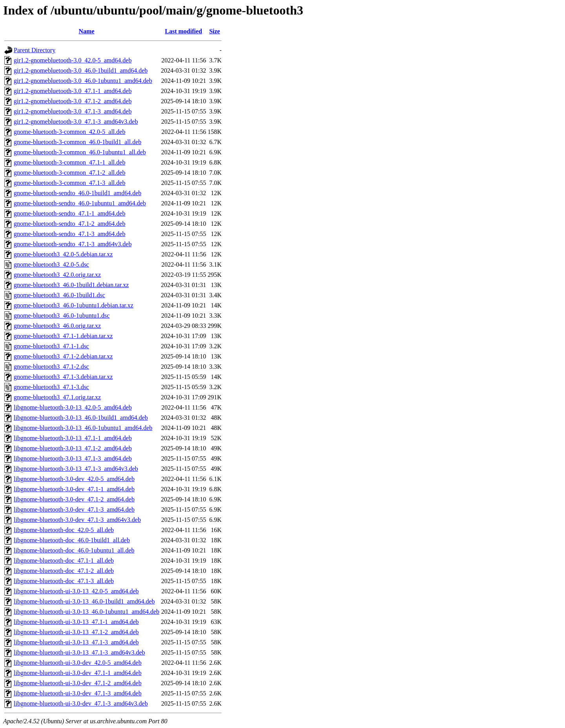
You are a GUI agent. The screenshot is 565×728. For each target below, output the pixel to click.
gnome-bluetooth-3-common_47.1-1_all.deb (69, 162)
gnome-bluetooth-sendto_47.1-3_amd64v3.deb (73, 244)
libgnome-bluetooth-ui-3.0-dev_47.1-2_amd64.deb (78, 683)
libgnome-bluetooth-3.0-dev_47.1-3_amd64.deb (74, 509)
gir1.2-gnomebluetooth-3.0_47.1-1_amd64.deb (73, 91)
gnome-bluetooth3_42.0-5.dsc (51, 264)
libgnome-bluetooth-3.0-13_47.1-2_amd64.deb (73, 448)
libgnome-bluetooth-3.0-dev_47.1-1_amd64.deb (74, 489)
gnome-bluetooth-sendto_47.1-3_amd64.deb (69, 234)
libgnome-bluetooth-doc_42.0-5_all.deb (64, 530)
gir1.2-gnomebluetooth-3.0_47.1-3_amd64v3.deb (76, 122)
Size (215, 31)
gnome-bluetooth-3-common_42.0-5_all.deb (69, 132)
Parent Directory (35, 50)
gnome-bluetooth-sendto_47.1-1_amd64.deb (69, 213)
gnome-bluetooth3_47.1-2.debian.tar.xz (63, 356)
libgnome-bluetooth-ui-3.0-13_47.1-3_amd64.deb (76, 642)
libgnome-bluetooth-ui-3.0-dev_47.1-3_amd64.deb (78, 693)
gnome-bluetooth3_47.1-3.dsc (51, 387)
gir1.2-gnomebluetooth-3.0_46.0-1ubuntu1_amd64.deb (83, 81)
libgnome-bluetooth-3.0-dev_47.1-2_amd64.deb (74, 499)
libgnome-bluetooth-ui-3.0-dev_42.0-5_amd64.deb (78, 663)
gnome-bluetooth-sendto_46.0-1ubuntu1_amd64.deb (80, 203)
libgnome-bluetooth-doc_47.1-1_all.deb (64, 561)
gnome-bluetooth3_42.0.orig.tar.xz (57, 275)
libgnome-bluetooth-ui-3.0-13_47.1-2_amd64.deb (76, 632)
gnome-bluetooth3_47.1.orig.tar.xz (57, 397)
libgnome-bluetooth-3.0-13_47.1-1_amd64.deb (73, 438)
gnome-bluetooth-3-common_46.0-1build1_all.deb (77, 142)
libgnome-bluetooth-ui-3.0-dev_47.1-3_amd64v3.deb (81, 703)
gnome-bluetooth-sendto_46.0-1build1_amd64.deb (77, 193)
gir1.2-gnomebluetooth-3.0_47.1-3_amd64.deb (73, 111)
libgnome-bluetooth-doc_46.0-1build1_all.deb (72, 540)
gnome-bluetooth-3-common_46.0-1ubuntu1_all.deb (80, 152)
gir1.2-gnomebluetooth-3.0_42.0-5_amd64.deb (73, 60)
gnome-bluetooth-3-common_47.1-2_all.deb (69, 173)
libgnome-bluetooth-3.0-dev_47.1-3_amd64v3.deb (77, 520)
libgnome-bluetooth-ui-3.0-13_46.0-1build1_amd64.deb (84, 601)
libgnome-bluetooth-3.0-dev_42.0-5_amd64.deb (74, 479)
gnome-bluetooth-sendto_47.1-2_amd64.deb (69, 224)
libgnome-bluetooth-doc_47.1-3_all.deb (64, 581)
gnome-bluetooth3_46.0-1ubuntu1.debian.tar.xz (74, 305)
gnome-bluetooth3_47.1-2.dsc (51, 367)
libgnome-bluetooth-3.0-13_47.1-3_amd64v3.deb (76, 469)
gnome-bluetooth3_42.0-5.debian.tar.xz (63, 254)
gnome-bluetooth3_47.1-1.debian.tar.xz (63, 336)
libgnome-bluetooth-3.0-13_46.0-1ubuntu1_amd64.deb (83, 428)
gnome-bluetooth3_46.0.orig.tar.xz (57, 326)
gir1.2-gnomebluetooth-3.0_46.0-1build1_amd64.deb (81, 70)
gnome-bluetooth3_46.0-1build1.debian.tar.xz (71, 285)
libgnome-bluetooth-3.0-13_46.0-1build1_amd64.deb (81, 418)
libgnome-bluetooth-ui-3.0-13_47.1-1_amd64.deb (76, 622)
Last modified (183, 31)
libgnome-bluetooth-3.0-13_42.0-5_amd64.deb (73, 407)
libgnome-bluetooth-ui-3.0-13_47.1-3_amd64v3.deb (79, 652)
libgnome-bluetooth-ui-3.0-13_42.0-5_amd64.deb (76, 591)
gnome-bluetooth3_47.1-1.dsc (51, 346)
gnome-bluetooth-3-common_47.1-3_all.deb (69, 183)
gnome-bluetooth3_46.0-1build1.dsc (59, 295)
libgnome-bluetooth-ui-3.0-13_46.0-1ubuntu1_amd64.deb (87, 612)
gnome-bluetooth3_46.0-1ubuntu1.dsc (62, 316)
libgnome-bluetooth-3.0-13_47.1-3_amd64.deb (73, 458)
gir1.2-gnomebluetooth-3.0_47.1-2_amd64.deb (73, 101)
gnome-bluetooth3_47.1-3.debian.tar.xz (63, 377)
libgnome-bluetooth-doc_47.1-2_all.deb (64, 571)
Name (87, 31)
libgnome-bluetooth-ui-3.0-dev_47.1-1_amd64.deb (78, 673)
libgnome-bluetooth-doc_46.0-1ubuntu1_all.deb (74, 550)
